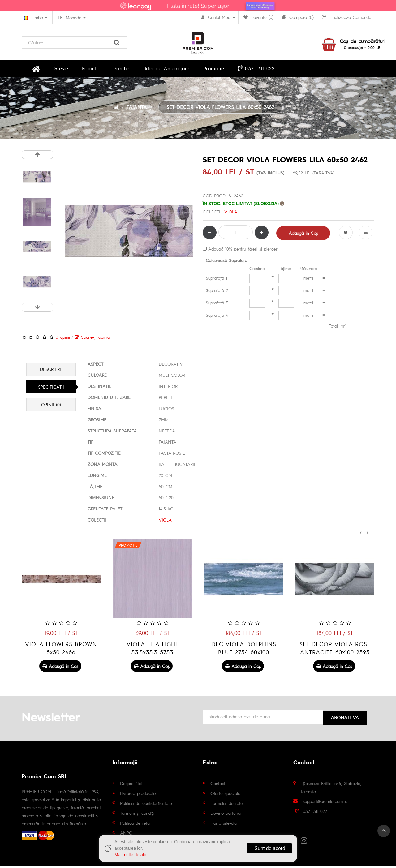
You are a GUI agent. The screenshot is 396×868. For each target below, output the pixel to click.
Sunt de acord (270, 848)
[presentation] (361, 533)
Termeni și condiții (137, 814)
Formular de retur (227, 805)
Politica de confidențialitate (146, 805)
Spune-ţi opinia (92, 338)
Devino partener (226, 814)
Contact (218, 785)
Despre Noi (131, 785)
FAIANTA (137, 108)
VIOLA (230, 213)
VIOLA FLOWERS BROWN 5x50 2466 (152, 649)
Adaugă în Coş (304, 234)
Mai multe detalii (130, 855)
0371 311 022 (222, 69)
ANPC (126, 834)
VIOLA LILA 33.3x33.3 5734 (61, 649)
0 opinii (63, 338)
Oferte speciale (225, 795)
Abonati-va (345, 718)
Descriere (51, 371)
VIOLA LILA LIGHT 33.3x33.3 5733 (244, 649)
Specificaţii (51, 389)
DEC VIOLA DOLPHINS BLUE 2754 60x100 (335, 649)
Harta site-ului (224, 824)
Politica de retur (136, 824)
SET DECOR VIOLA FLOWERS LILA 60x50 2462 (220, 108)
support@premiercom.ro (325, 803)
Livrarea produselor (139, 795)
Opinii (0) (51, 406)
